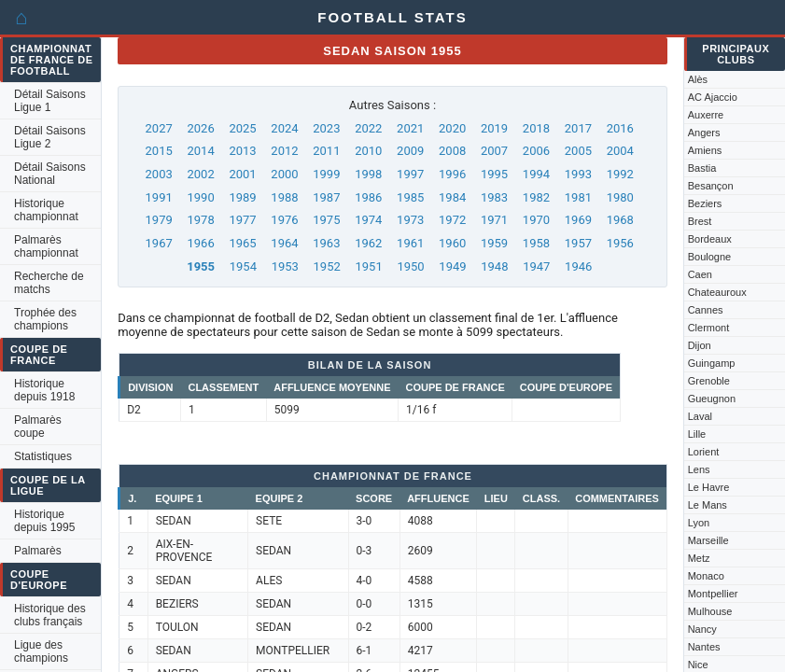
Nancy (702, 629)
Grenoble (709, 381)
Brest (700, 221)
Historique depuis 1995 (44, 521)
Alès (698, 79)
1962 (368, 243)
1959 (494, 243)
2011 (326, 151)
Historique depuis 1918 (44, 390)
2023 (326, 128)
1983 (494, 197)
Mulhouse (710, 611)
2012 (284, 151)
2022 (368, 128)
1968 (620, 220)
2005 (578, 151)
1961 (410, 243)
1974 (368, 220)
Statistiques (43, 456)
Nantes (704, 647)
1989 (242, 197)
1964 (284, 243)
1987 (326, 197)
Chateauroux (717, 292)
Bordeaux (710, 239)
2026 (200, 128)
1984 (452, 197)
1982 (536, 197)
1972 (452, 220)
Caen (700, 274)
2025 (242, 128)
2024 (284, 128)
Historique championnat (46, 210)
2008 (452, 151)
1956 (620, 243)
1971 (494, 220)
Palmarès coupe (38, 427)
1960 (452, 243)
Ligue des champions (41, 651)
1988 (284, 197)
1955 (201, 266)
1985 (410, 197)
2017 (578, 128)
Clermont (709, 328)
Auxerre (706, 115)
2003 (159, 174)
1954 (243, 266)
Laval (700, 416)
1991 (159, 197)
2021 (410, 128)
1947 (536, 266)
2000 (284, 174)
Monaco (706, 576)
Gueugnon (712, 399)
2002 (200, 174)
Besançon (711, 186)
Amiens (705, 150)
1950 (410, 266)
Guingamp (712, 363)
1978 (200, 220)
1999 (326, 174)
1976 (284, 220)
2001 (242, 174)
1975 (326, 220)
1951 (368, 266)
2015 (159, 151)
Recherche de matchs (49, 283)
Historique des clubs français (50, 615)
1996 (452, 174)
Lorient (704, 452)
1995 (494, 174)
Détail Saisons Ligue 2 (50, 137)
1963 (326, 243)
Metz (699, 558)
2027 (159, 128)
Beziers (705, 203)
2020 (452, 128)
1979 (159, 220)
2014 (200, 151)
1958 (536, 243)
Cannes (706, 310)
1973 (410, 220)
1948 (494, 266)
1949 (452, 266)
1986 (368, 197)
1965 (242, 243)
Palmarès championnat (46, 246)
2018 (536, 128)
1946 (578, 266)
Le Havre (709, 487)
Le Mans (708, 505)
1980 (620, 197)
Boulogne (710, 257)
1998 (368, 174)
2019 (494, 128)
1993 (578, 174)
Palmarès (38, 551)
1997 (410, 174)
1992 (620, 174)
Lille (697, 434)
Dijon (700, 345)
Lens (699, 469)
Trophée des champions (45, 319)
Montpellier (713, 594)
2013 (242, 151)
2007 (494, 151)
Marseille (708, 540)
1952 (327, 266)
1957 (578, 243)
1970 (536, 220)
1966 (200, 243)
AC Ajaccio (713, 97)
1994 (536, 174)
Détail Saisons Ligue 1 (50, 101)
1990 (200, 197)
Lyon (699, 523)
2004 (620, 151)
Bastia (702, 168)
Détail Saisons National (50, 174)
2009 (410, 151)
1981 (578, 197)
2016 (620, 128)
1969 (578, 220)
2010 (368, 151)
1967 (159, 243)
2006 (536, 151)
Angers (704, 133)
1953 (285, 266)
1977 (242, 220)
